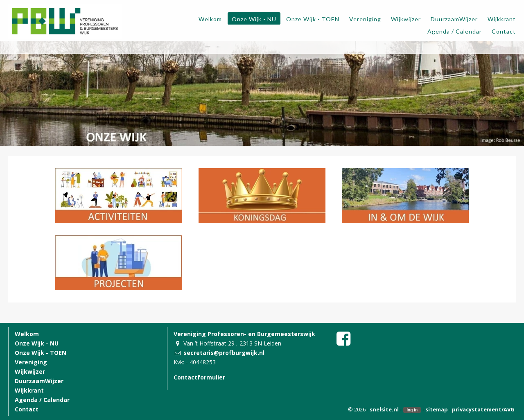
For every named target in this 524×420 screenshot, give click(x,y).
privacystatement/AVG (483, 409)
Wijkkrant (29, 390)
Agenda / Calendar (42, 400)
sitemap (437, 409)
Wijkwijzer (30, 371)
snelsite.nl (384, 409)
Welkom (27, 334)
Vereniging (31, 362)
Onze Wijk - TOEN (41, 353)
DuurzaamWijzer (39, 381)
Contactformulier (199, 377)
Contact (27, 409)
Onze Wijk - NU (37, 343)
